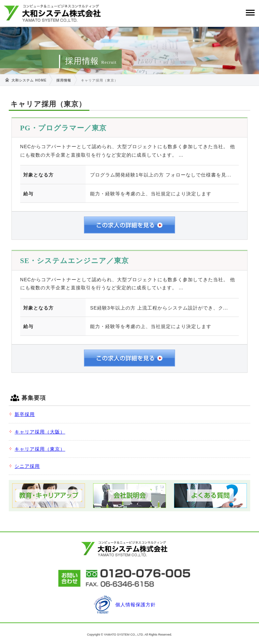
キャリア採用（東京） (40, 449)
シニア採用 (27, 466)
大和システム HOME (29, 80)
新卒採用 (25, 414)
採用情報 (64, 80)
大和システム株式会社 (52, 13)
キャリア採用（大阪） (40, 432)
